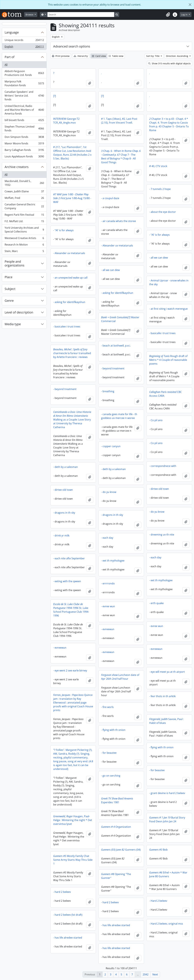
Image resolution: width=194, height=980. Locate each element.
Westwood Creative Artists (24, 239)
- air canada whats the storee (119, 221)
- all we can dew (159, 258)
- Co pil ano (156, 420)
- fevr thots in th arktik (162, 696)
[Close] (190, 5)
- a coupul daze (110, 198)
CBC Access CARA (166, 394)
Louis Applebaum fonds (24, 157)
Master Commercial (120, 319)
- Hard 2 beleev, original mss (166, 924)
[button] (168, 15)
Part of (10, 57)
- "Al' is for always (63, 230)
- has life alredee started (116, 925)
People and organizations (15, 263)
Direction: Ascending (177, 56)
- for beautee (109, 753)
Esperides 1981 (117, 800)
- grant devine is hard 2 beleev (167, 793)
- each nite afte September (69, 558)
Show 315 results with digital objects (169, 63)
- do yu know (109, 492)
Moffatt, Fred (24, 199)
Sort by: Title (153, 56)
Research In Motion (24, 245)
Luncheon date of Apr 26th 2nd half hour (120, 677)
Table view (116, 56)
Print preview (61, 56)
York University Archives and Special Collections (24, 230)
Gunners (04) (121, 850)
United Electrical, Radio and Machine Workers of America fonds (24, 110)
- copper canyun (111, 446)
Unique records (24, 41)
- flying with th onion (113, 730)
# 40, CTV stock (158, 166)
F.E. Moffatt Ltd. (24, 222)
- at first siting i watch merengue (168, 309)
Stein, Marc (24, 252)
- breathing (108, 391)
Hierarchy (81, 56)
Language (12, 32)
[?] (55, 96)
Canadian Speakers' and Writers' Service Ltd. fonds (24, 96)
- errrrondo (108, 583)
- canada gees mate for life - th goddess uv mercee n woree (119, 416)
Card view (99, 56)
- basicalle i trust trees (162, 333)
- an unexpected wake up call (70, 278)
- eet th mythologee (113, 561)
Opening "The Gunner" (116, 876)
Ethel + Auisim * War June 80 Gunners (168, 874)
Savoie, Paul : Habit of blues (167, 721)
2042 (146, 974)
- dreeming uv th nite (162, 535)
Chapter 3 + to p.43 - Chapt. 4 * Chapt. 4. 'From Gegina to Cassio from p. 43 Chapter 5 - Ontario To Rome (169, 125)
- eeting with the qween (67, 581)
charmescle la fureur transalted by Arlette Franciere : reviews (72, 353)
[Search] (81, 15)
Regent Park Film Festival (24, 215)
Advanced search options (72, 46)
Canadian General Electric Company (24, 206)
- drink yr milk (61, 535)
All (6, 65)
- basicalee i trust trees (67, 327)
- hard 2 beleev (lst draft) (68, 915)
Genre (9, 301)
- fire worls (107, 707)
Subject (10, 289)
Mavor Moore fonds (24, 144)
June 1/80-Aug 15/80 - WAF (72, 198)
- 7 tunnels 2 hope (160, 189)
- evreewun (108, 629)
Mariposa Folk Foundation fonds (24, 83)
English (24, 47)
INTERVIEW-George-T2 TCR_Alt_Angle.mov (66, 121)
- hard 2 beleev (62, 892)
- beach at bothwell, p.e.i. (116, 346)
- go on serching (111, 776)
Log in (185, 15)
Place (8, 277)
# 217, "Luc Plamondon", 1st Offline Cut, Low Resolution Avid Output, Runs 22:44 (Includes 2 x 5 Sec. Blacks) (72, 153)
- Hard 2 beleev (158, 901)
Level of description (19, 312)
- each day (107, 538)
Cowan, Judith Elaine (24, 192)
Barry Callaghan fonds (24, 151)
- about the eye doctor (163, 212)
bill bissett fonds (24, 121)
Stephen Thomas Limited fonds (24, 128)
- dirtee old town (159, 489)
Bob (158, 850)
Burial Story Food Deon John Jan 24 (167, 819)
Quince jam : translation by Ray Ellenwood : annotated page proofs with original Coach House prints (73, 703)
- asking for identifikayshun (117, 293)
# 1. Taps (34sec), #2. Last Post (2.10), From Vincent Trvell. (119, 121)
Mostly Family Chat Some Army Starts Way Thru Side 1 (73, 860)
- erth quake (156, 603)
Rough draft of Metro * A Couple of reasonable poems (168, 360)
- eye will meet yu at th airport (167, 672)
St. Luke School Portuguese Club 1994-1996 (71, 610)
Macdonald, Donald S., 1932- (24, 183)
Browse (30, 15)
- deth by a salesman (65, 467)
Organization (116, 827)
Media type (13, 324)
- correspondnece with (163, 466)
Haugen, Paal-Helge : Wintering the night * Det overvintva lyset (73, 820)
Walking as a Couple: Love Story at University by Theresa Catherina (72, 420)
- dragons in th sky (64, 513)
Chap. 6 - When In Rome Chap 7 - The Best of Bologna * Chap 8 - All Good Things (121, 157)
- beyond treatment (113, 368)
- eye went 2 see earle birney (70, 670)
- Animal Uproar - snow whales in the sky (169, 282)
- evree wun (108, 606)
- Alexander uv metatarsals (117, 246)
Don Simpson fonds (24, 138)
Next (155, 974)
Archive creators (17, 167)
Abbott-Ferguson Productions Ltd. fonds (24, 73)
